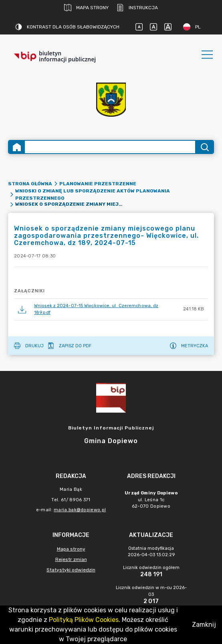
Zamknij (204, 625)
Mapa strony (86, 8)
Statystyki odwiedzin (71, 570)
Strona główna (30, 184)
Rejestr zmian (71, 559)
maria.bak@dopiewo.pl (80, 510)
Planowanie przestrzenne (98, 184)
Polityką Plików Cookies (84, 620)
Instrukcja (137, 8)
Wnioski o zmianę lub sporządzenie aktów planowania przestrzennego (93, 194)
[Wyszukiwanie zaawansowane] (110, 147)
